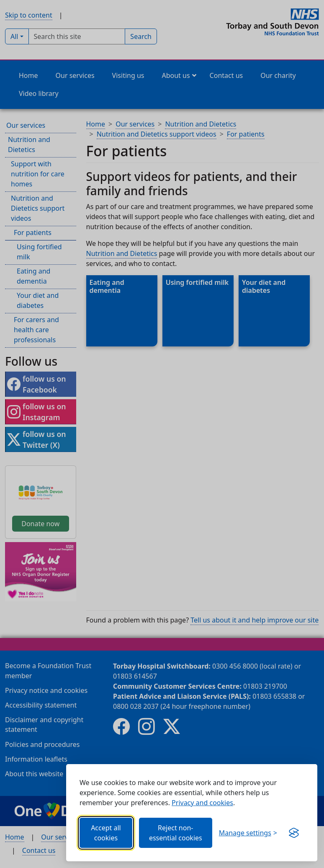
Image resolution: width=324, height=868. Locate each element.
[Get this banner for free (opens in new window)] (294, 833)
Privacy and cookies (202, 803)
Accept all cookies (106, 833)
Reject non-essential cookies (176, 833)
